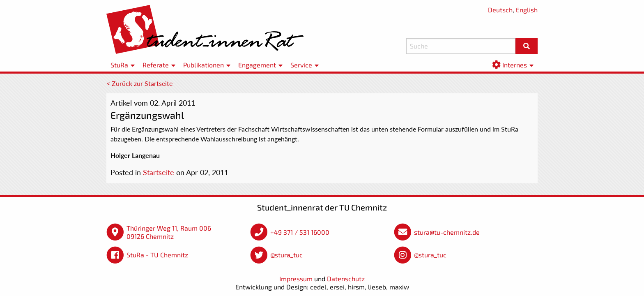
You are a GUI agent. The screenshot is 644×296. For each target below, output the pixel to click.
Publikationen (204, 65)
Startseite (159, 172)
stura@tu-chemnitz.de (447, 232)
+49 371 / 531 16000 (300, 232)
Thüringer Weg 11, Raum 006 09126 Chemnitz (169, 232)
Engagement (257, 65)
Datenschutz (346, 279)
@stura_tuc (286, 255)
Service (301, 65)
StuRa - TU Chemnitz (157, 255)
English (527, 10)
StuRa (119, 65)
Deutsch (500, 10)
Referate (156, 65)
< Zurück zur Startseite (139, 83)
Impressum (296, 279)
